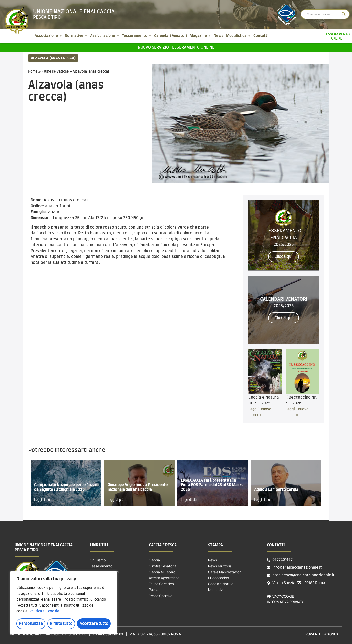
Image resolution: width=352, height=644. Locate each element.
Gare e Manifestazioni (225, 572)
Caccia (154, 560)
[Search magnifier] (344, 14)
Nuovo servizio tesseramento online (176, 47)
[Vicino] (114, 573)
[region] (64, 603)
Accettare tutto (94, 624)
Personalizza (31, 624)
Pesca (154, 590)
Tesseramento (101, 566)
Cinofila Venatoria (163, 566)
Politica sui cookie (44, 611)
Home (33, 72)
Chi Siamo (98, 560)
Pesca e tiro (47, 17)
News (212, 560)
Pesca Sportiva (161, 596)
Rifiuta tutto (61, 624)
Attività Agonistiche (164, 578)
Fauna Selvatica (161, 584)
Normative (216, 590)
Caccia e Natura (221, 584)
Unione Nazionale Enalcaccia (74, 12)
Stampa (215, 545)
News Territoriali (221, 566)
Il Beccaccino (218, 578)
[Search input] (323, 14)
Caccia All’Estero (162, 572)
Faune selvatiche (55, 72)
